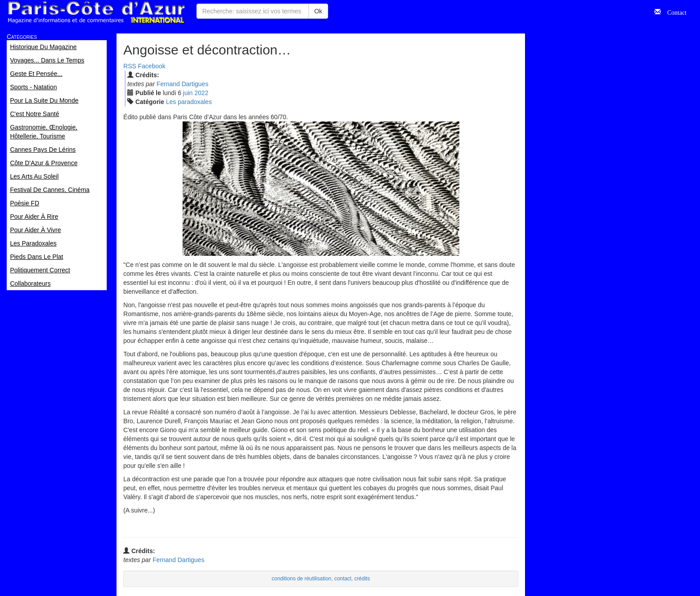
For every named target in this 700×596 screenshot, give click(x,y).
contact (343, 579)
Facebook (152, 66)
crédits (362, 579)
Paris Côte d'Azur (96, 12)
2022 (202, 93)
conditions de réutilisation (302, 579)
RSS (130, 66)
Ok (318, 11)
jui (188, 93)
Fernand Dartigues (183, 84)
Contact (674, 12)
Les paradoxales (189, 102)
